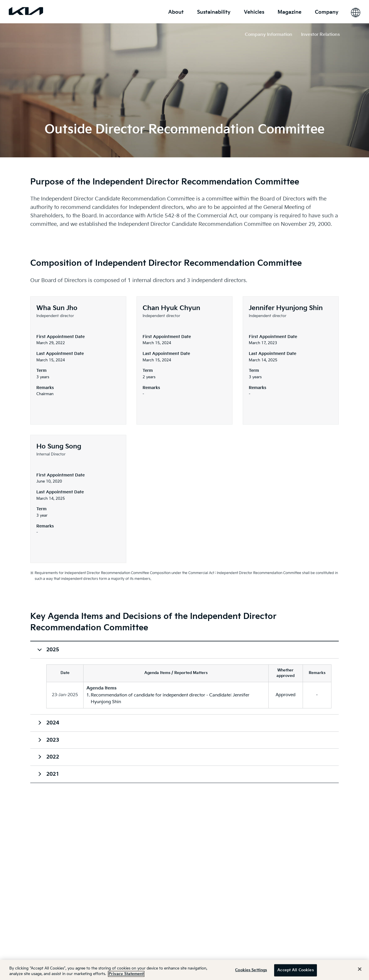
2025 (53, 650)
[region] (185, 970)
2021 (53, 774)
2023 (53, 740)
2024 (53, 723)
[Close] (360, 969)
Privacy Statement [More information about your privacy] (126, 974)
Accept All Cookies (295, 970)
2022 (53, 757)
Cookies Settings (251, 970)
